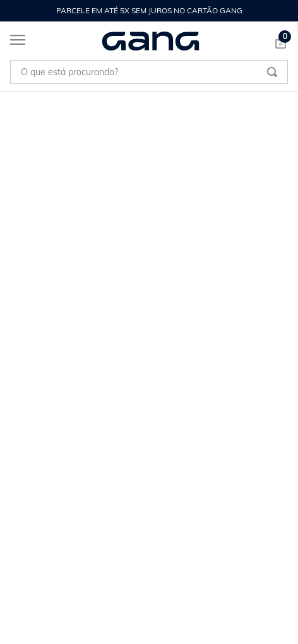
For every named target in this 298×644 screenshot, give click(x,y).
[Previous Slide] (16, 11)
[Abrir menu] (13, 42)
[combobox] (149, 72)
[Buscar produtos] (272, 72)
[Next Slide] (282, 11)
